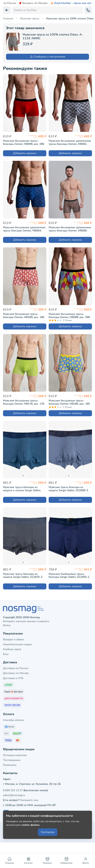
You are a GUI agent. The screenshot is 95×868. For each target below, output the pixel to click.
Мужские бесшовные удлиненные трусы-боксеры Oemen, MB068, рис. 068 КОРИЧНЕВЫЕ (70, 229)
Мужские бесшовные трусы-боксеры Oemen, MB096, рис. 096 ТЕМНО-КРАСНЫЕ (24, 142)
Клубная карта (12, 649)
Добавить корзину (25, 153)
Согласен (48, 832)
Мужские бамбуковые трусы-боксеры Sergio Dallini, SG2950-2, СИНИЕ (69, 575)
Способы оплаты (13, 720)
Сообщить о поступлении (48, 57)
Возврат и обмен (13, 639)
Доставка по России (16, 668)
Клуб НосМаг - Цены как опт (71, 3)
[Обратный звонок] (88, 10)
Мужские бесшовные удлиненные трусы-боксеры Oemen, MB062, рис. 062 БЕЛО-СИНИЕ (70, 142)
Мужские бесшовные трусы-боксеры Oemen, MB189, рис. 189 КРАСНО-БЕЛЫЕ (24, 315)
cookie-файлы (31, 825)
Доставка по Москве (16, 673)
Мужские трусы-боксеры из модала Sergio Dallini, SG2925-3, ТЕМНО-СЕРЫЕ (23, 575)
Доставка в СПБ (13, 678)
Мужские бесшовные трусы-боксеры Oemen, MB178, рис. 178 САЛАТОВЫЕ (24, 402)
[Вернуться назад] (7, 10)
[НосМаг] (47, 610)
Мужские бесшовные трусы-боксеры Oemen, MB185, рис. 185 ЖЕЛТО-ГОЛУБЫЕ (69, 402)
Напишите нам (29, 800)
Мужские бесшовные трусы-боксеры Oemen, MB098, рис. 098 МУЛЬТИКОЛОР (69, 315)
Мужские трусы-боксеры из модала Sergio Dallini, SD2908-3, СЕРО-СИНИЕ (69, 489)
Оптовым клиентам (15, 755)
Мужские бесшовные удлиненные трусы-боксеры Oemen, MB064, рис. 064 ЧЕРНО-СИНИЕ (24, 229)
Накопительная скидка (17, 644)
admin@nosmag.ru (14, 795)
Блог (6, 654)
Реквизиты (10, 765)
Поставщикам (12, 760)
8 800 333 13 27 (13, 790)
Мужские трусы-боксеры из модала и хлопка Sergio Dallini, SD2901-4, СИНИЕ (22, 489)
